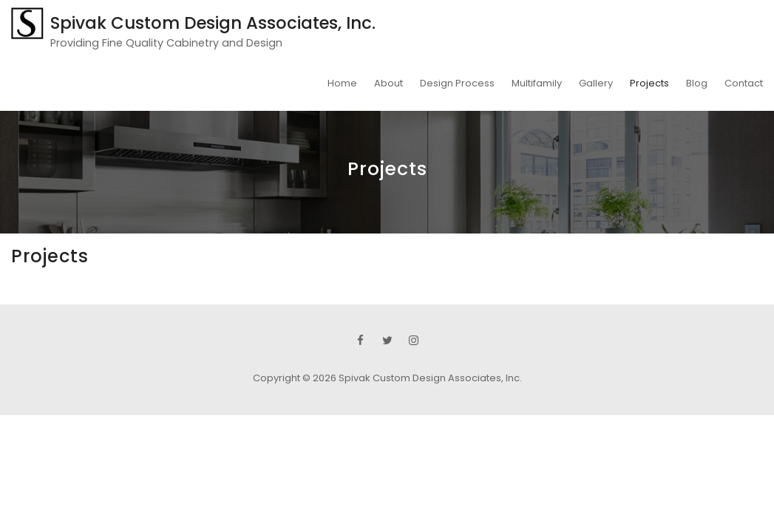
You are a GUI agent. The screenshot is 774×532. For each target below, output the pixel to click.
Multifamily (537, 83)
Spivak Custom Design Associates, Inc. (213, 23)
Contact (744, 83)
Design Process (457, 83)
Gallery (596, 83)
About (388, 83)
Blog (697, 83)
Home (342, 83)
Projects (649, 83)
